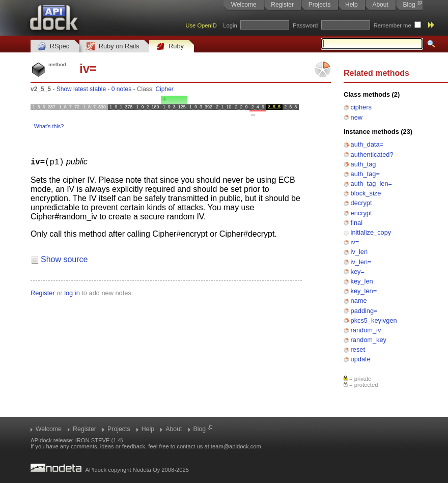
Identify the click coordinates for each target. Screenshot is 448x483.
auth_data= (367, 144)
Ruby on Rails (113, 47)
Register (282, 5)
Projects (319, 5)
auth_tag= (365, 174)
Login (230, 25)
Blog (409, 5)
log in (72, 292)
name (359, 301)
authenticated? (372, 154)
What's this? (49, 126)
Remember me (393, 25)
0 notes (121, 89)
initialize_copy (371, 232)
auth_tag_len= (371, 183)
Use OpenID (201, 25)
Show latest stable (81, 89)
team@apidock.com (236, 446)
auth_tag (363, 164)
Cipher (165, 89)
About (380, 5)
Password (305, 25)
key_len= (364, 291)
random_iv (366, 330)
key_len (362, 281)
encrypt (361, 213)
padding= (364, 311)
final (357, 223)
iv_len (359, 252)
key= (358, 272)
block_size (366, 193)
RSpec (53, 47)
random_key (369, 340)
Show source (64, 259)
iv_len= (361, 262)
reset (358, 349)
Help (352, 5)
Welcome (244, 5)
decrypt (361, 203)
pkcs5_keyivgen (374, 320)
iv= (355, 242)
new (357, 117)
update (361, 359)
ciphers (361, 107)
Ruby (170, 47)
